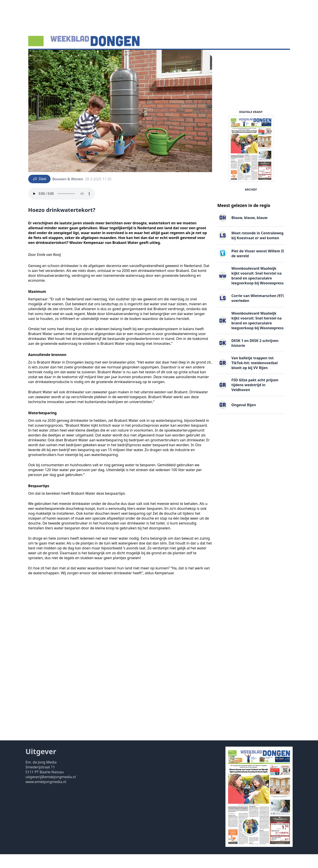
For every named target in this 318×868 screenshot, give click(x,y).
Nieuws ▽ (39, 57)
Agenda (59, 57)
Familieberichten (128, 57)
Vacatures (100, 57)
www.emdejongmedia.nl (46, 796)
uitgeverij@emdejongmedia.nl (51, 791)
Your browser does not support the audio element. (62, 207)
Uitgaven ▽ (158, 57)
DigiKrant (79, 57)
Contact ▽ (181, 57)
